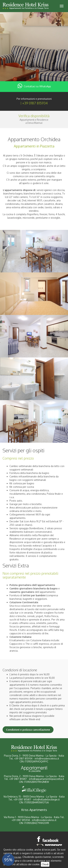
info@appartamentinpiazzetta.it (47, 779)
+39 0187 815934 (35, 103)
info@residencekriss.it (47, 759)
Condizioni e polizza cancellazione (28, 730)
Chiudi (45, 864)
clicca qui (17, 857)
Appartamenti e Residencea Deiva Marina (34, 121)
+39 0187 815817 (18, 779)
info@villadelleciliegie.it (47, 799)
